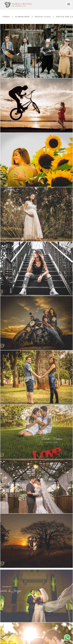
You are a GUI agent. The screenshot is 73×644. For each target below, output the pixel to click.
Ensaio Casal (43, 17)
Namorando (22, 17)
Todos (6, 17)
